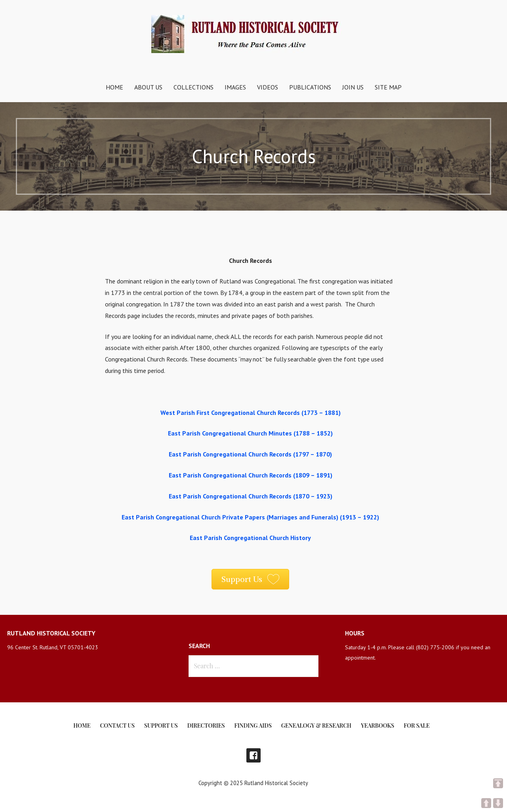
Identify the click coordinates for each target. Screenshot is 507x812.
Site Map (388, 87)
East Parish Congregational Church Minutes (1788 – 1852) (250, 433)
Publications (310, 87)
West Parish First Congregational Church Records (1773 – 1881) (251, 413)
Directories (206, 725)
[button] (250, 579)
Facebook (253, 755)
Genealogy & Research (316, 725)
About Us (148, 87)
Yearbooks (377, 725)
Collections (193, 87)
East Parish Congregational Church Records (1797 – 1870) (250, 454)
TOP (498, 783)
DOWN (498, 803)
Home (114, 87)
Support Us (161, 725)
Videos (268, 87)
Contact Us (117, 725)
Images (235, 87)
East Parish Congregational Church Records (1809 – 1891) (251, 475)
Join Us (353, 87)
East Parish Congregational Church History (250, 538)
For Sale (416, 725)
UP (486, 803)
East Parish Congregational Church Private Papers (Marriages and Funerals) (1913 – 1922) (250, 517)
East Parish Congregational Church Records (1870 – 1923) (251, 496)
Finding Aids (253, 725)
